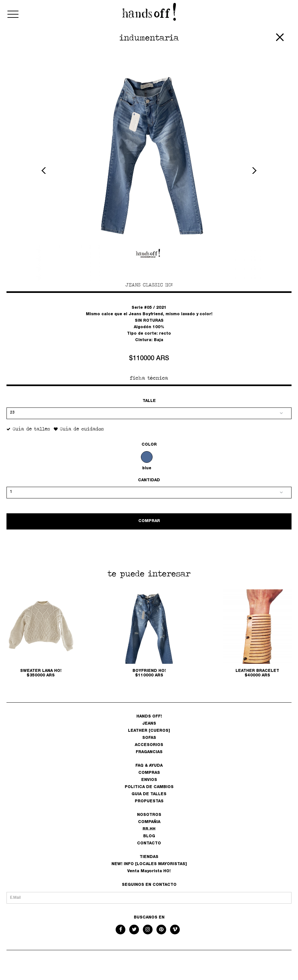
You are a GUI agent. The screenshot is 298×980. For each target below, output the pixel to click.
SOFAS (149, 738)
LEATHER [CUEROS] (149, 731)
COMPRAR (149, 521)
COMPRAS (149, 773)
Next (253, 171)
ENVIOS (149, 780)
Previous (45, 171)
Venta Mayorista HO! (149, 871)
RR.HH (149, 829)
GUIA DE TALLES (149, 794)
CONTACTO (149, 843)
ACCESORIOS (149, 745)
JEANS (149, 724)
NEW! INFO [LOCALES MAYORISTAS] (149, 864)
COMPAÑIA (149, 822)
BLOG (149, 836)
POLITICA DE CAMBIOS (149, 787)
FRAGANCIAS (149, 752)
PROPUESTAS (149, 801)
